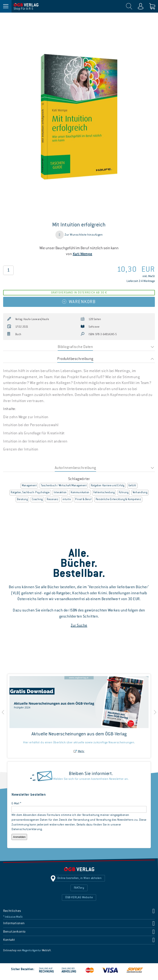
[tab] (79, 347)
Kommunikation (80, 493)
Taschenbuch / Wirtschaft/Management (64, 486)
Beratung (22, 500)
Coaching (37, 500)
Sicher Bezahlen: (23, 969)
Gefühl (132, 486)
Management (29, 486)
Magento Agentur (32, 951)
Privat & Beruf (83, 500)
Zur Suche (79, 626)
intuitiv (67, 500)
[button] (79, 235)
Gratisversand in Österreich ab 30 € (79, 293)
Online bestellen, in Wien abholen (80, 878)
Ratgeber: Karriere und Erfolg (108, 486)
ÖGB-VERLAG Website (79, 897)
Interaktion (60, 493)
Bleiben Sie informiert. (91, 774)
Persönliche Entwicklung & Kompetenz (118, 500)
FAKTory (79, 888)
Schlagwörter (79, 479)
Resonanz (53, 500)
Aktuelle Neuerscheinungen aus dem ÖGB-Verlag (79, 734)
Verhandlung (140, 493)
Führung (124, 493)
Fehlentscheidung (104, 493)
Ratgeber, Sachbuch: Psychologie (30, 493)
